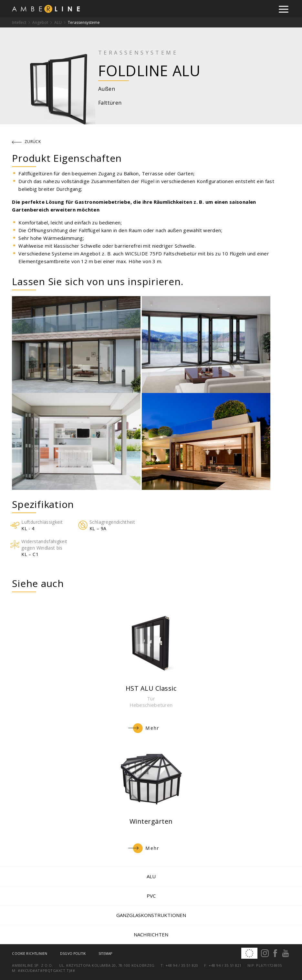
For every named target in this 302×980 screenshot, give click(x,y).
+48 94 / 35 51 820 (182, 965)
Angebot (40, 22)
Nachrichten (151, 934)
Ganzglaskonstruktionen (151, 915)
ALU (58, 22)
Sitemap (105, 954)
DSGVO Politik (73, 954)
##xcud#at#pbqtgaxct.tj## (46, 970)
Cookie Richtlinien (30, 954)
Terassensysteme (84, 22)
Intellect (19, 22)
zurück (26, 142)
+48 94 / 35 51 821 (225, 965)
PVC (151, 896)
